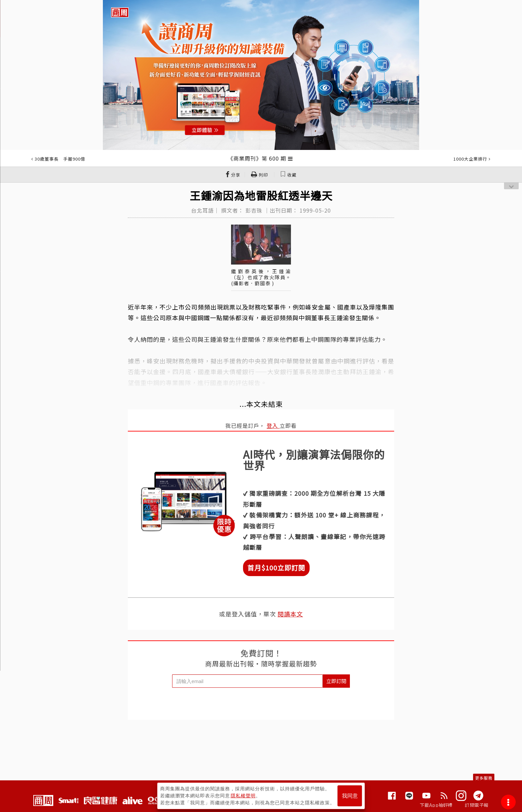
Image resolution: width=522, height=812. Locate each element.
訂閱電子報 (477, 805)
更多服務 (484, 778)
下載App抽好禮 (436, 805)
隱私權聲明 (243, 796)
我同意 (350, 796)
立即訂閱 (336, 681)
